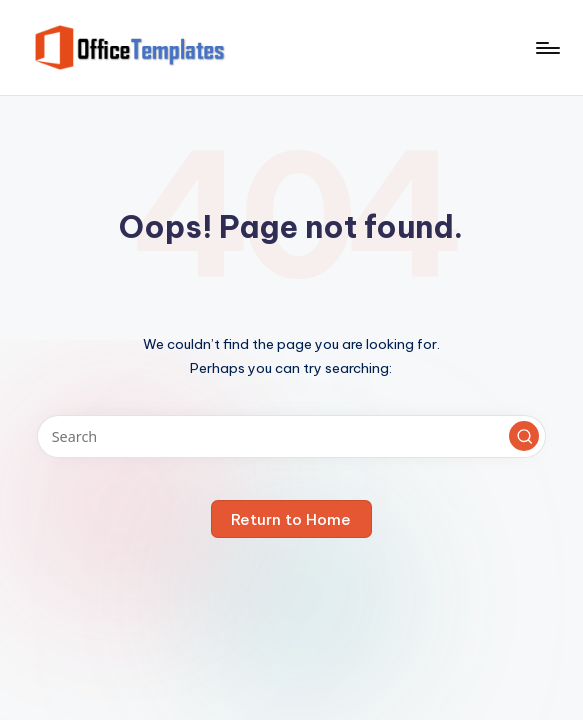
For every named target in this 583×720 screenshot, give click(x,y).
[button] (524, 436)
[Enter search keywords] (291, 436)
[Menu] (546, 48)
